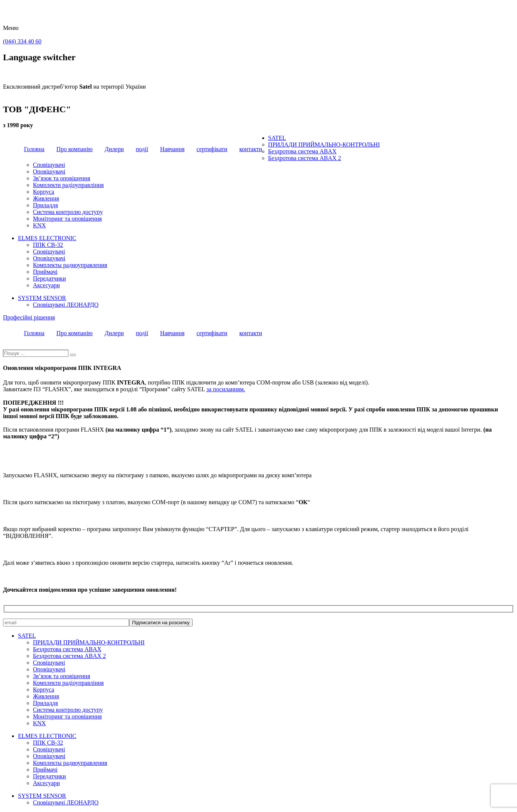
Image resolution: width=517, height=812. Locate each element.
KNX (39, 225)
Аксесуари (46, 285)
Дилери (114, 149)
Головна (34, 149)
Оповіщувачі (49, 171)
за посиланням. (226, 389)
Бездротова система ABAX (302, 151)
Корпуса (44, 192)
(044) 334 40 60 (22, 41)
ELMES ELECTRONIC (47, 238)
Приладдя (45, 205)
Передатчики (49, 278)
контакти (251, 149)
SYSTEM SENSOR (42, 298)
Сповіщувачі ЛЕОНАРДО (66, 305)
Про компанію (75, 149)
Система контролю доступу (68, 212)
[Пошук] (73, 355)
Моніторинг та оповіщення (67, 219)
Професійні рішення (29, 317)
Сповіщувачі (49, 165)
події (142, 149)
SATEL (277, 138)
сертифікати (212, 149)
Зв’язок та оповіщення (62, 178)
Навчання (172, 149)
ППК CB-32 (48, 245)
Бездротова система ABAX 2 (305, 158)
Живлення (46, 198)
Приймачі (45, 272)
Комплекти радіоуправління (68, 185)
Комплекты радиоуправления (70, 265)
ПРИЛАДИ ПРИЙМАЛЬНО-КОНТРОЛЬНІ (324, 145)
